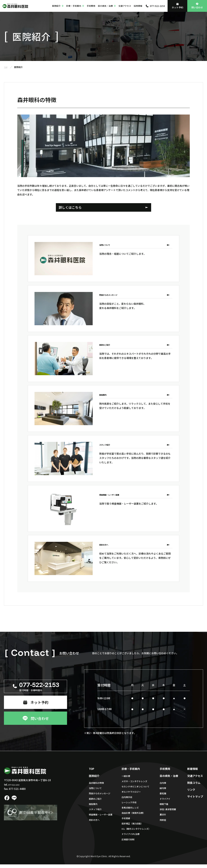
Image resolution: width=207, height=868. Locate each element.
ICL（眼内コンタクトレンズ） (136, 833)
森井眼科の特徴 (96, 786)
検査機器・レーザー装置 (101, 818)
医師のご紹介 (95, 802)
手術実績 (126, 822)
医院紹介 (58, 6)
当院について (95, 792)
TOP (92, 772)
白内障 (163, 786)
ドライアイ (165, 802)
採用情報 (138, 6)
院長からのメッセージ (100, 797)
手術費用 (91, 6)
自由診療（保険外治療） (133, 817)
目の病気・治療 (107, 6)
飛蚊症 (163, 824)
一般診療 (126, 780)
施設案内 (93, 808)
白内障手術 (127, 801)
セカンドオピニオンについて (135, 790)
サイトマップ (195, 800)
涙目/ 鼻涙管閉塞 (168, 813)
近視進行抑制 (128, 843)
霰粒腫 (163, 797)
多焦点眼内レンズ (130, 811)
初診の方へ (94, 824)
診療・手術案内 (75, 6)
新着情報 (193, 772)
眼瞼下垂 (164, 808)
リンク (191, 793)
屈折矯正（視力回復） (132, 827)
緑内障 (163, 792)
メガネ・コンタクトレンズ (134, 785)
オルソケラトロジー (131, 796)
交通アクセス (125, 6)
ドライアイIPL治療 (131, 838)
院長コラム (194, 786)
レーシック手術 (129, 806)
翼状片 (163, 818)
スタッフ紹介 (95, 813)
